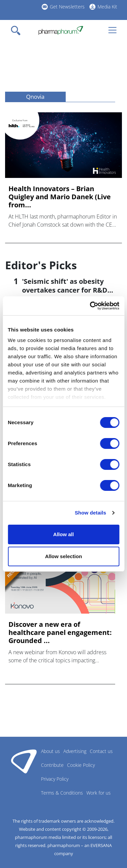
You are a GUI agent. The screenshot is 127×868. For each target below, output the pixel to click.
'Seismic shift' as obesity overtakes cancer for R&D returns (65, 290)
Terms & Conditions (62, 793)
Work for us (99, 793)
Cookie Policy (81, 765)
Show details (91, 513)
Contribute (52, 765)
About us (50, 751)
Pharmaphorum (24, 761)
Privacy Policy (55, 779)
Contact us (101, 751)
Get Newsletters (67, 7)
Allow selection (63, 556)
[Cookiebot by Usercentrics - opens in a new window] (90, 306)
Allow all (63, 534)
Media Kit (107, 7)
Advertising (75, 751)
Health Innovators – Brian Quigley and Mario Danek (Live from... (60, 197)
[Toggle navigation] (18, 30)
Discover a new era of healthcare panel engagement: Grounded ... (60, 633)
